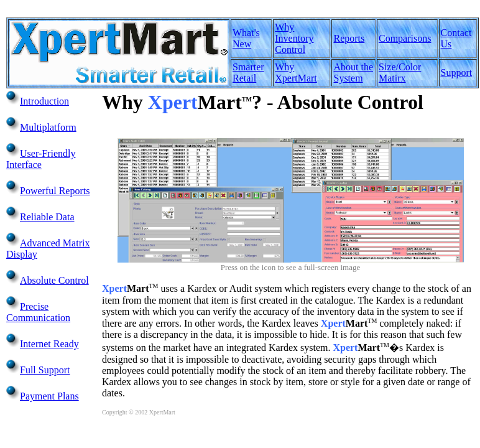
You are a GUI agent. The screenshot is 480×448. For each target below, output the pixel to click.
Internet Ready (49, 344)
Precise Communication (38, 312)
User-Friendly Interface (41, 159)
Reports (349, 38)
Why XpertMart (296, 72)
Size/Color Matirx (400, 72)
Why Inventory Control (294, 38)
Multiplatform (48, 127)
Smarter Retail (248, 72)
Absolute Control (54, 280)
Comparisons (405, 38)
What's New (246, 38)
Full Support (45, 370)
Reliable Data (47, 217)
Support (457, 72)
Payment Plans (49, 396)
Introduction (44, 101)
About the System (353, 72)
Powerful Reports (55, 191)
